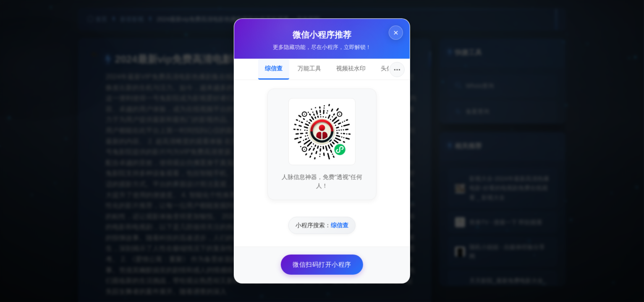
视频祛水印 (351, 68)
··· (397, 70)
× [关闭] (396, 33)
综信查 (274, 68)
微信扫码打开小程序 (322, 264)
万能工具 (309, 68)
